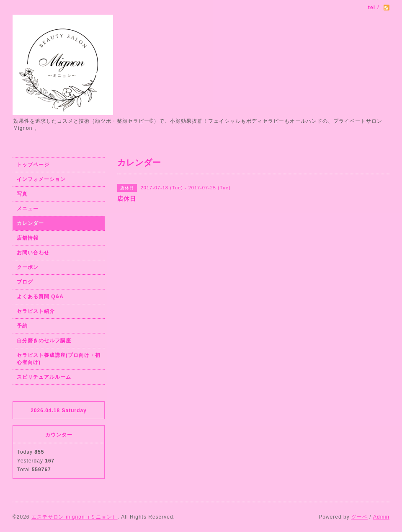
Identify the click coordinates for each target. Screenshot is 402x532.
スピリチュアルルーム (44, 377)
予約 (22, 326)
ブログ (25, 282)
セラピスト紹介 (36, 311)
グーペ (359, 517)
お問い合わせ (33, 253)
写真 (22, 194)
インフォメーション (41, 179)
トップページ (33, 165)
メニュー (28, 209)
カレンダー (30, 223)
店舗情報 (28, 238)
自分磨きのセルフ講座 (44, 341)
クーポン (28, 267)
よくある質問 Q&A (40, 297)
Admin (381, 517)
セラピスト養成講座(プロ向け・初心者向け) (59, 359)
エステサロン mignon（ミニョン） (75, 517)
